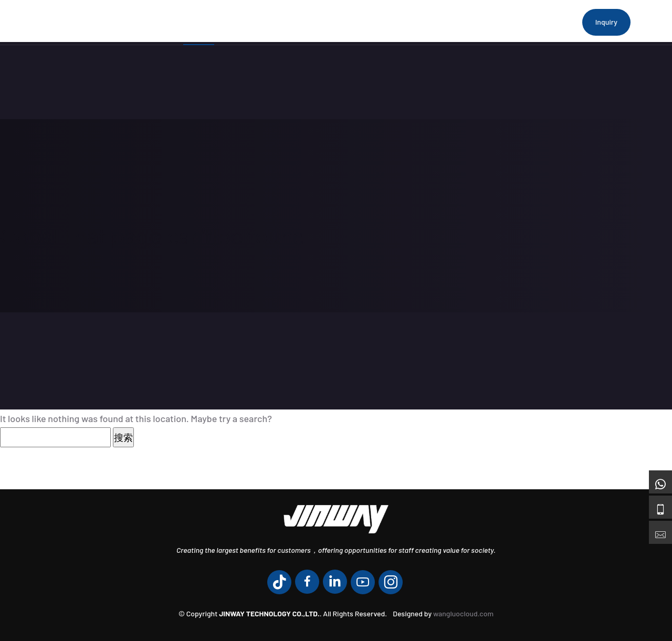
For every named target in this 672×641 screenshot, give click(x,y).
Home (199, 22)
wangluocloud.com (463, 613)
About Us (250, 22)
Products (308, 22)
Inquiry (606, 22)
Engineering (385, 22)
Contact (487, 22)
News (440, 22)
